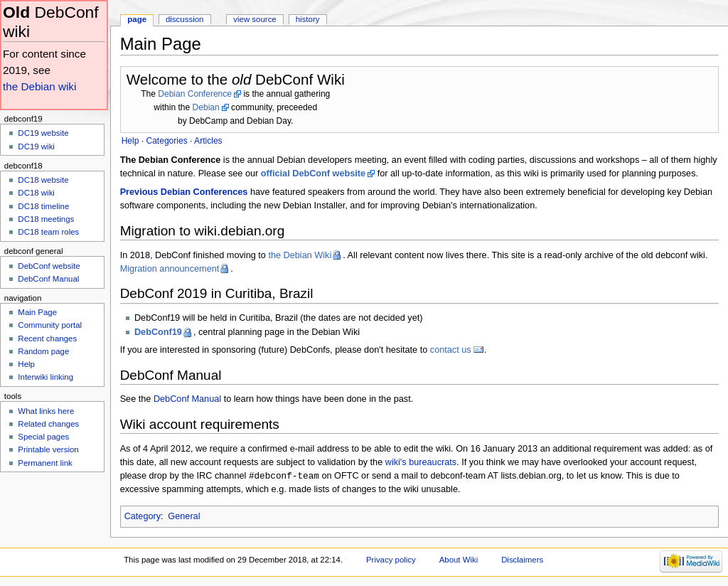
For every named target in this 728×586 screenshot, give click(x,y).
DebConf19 (158, 332)
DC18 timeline (43, 206)
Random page (43, 351)
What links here (46, 411)
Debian (206, 107)
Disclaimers (522, 560)
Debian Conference (195, 94)
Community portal (50, 325)
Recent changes (47, 339)
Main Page (37, 312)
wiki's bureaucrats (421, 462)
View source (255, 19)
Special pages (43, 437)
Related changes (48, 424)
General (184, 517)
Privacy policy (391, 560)
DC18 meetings (46, 219)
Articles (208, 141)
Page (137, 19)
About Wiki (459, 560)
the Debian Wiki (300, 255)
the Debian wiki (39, 86)
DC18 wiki (36, 193)
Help (26, 364)
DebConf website (49, 266)
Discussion (184, 19)
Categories (166, 141)
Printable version (48, 449)
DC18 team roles (48, 232)
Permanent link (45, 463)
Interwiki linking (45, 377)
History (308, 19)
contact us (451, 350)
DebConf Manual (187, 399)
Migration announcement (170, 269)
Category (143, 517)
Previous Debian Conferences (184, 192)
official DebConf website (313, 174)
